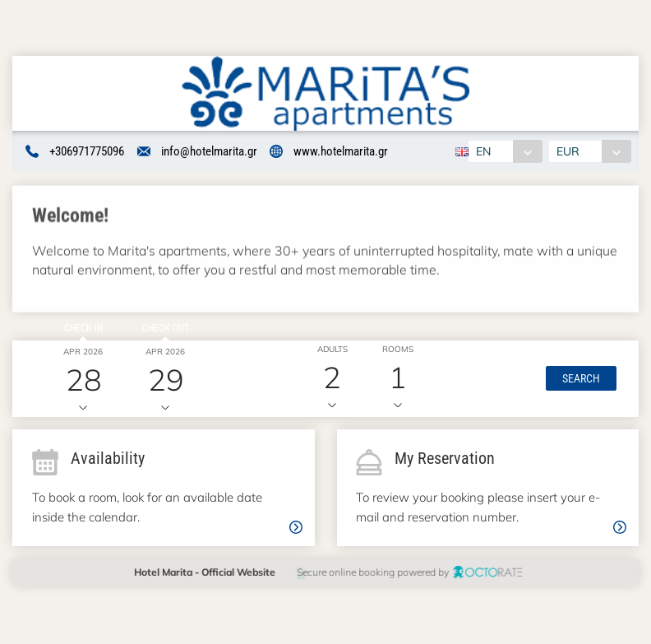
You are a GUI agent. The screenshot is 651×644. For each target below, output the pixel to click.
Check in (82, 329)
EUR (569, 151)
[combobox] (505, 151)
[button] (579, 380)
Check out (163, 329)
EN (483, 151)
